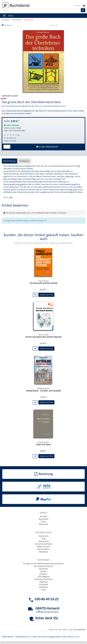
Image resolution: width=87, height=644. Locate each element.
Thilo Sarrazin (43, 281)
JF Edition (43, 574)
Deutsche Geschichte (44, 579)
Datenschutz (44, 541)
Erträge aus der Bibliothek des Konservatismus (43, 563)
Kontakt (43, 516)
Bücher (44, 571)
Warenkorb (43, 519)
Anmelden (77, 5)
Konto (44, 522)
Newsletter (44, 552)
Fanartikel (44, 584)
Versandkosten (79, 630)
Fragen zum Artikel (10, 141)
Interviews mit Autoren (44, 566)
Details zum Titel (46, 295)
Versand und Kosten (44, 544)
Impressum (44, 536)
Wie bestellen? (44, 549)
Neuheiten (43, 569)
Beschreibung (9, 161)
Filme (44, 590)
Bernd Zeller (43, 335)
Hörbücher (43, 587)
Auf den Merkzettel (10, 138)
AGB (44, 539)
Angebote (43, 582)
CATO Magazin (44, 577)
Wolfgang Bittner (43, 388)
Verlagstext (24, 161)
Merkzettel (44, 524)
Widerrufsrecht (43, 547)
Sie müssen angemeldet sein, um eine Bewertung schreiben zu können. (36, 213)
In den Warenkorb (47, 147)
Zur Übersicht (8, 25)
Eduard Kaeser (43, 442)
